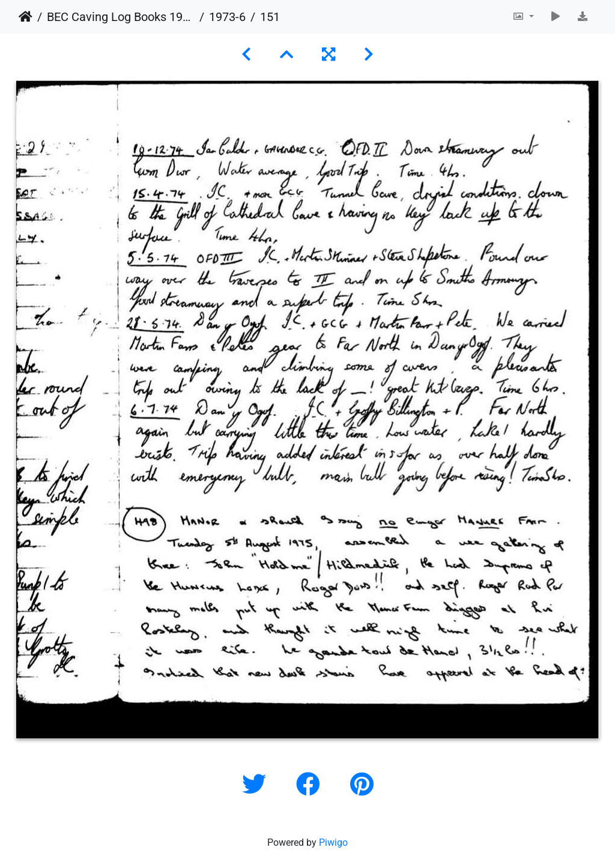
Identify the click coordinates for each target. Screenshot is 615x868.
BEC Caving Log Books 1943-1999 (121, 17)
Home (26, 17)
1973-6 (227, 17)
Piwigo (333, 842)
